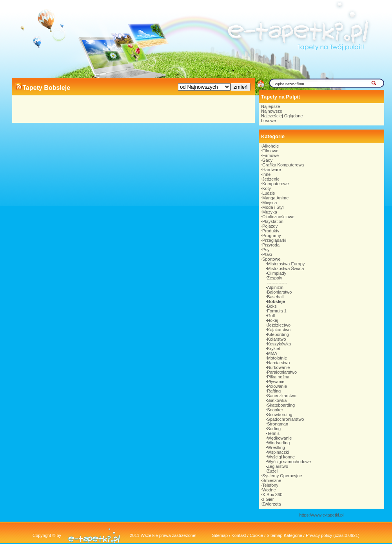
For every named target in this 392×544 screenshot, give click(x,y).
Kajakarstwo (279, 330)
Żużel (272, 471)
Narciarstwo (278, 363)
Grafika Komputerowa (283, 165)
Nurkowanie (278, 367)
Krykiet (274, 349)
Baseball (275, 297)
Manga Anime (275, 198)
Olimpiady (277, 273)
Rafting (274, 391)
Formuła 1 (277, 311)
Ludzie (269, 193)
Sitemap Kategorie (284, 535)
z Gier (268, 499)
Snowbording (279, 414)
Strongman (278, 424)
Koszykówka (279, 344)
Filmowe (270, 151)
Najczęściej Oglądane (282, 116)
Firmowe (270, 155)
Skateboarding (281, 405)
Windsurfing (278, 443)
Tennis (273, 433)
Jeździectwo (279, 325)
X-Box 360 (272, 495)
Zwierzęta (272, 504)
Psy (266, 250)
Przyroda (271, 245)
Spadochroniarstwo (285, 419)
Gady (267, 160)
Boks (272, 306)
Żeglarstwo (278, 466)
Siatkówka (277, 400)
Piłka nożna (278, 377)
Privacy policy (319, 535)
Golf (271, 316)
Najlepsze (270, 106)
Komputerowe (276, 184)
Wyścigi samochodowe (289, 462)
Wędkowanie (279, 438)
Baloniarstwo (279, 292)
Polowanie (277, 386)
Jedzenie (271, 179)
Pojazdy (270, 226)
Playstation (273, 221)
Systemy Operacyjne (282, 476)
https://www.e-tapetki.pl (321, 515)
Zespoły (275, 278)
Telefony (270, 485)
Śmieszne (272, 480)
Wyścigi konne (281, 457)
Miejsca (269, 203)
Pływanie (276, 382)
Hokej (272, 320)
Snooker (275, 410)
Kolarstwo (276, 339)
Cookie (256, 535)
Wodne (269, 490)
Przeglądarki (274, 240)
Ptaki (267, 254)
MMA (272, 353)
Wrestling (276, 447)
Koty (267, 188)
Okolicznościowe (278, 217)
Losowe (269, 120)
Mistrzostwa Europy (286, 264)
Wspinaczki (278, 452)
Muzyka (270, 212)
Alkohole (270, 146)
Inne (266, 174)
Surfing (274, 429)
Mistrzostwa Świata (285, 268)
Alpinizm (275, 287)
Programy (272, 235)
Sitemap (220, 535)
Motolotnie (277, 358)
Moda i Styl (273, 207)
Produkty (271, 231)
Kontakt (239, 535)
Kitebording (278, 334)
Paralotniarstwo (282, 372)
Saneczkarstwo (282, 396)
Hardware (272, 170)
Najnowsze (272, 111)
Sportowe (271, 259)
